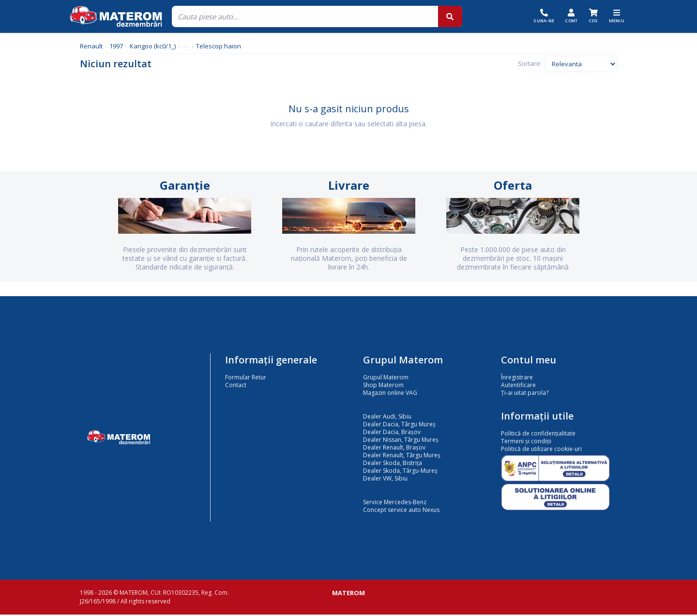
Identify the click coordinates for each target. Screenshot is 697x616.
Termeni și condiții (526, 443)
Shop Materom (383, 386)
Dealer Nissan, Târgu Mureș (401, 441)
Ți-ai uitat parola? (525, 394)
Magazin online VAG (390, 394)
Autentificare (518, 386)
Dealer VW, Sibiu (385, 480)
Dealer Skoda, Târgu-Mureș (400, 472)
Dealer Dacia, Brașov (392, 433)
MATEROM (348, 594)
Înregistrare (517, 379)
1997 (116, 46)
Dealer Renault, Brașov (394, 449)
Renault (91, 46)
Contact (236, 386)
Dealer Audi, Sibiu (387, 418)
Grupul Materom (386, 379)
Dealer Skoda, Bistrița (393, 464)
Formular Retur (246, 379)
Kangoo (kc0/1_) (153, 46)
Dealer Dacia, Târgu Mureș (399, 426)
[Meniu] (617, 16)
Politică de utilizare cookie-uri (541, 450)
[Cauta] (305, 16)
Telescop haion (219, 46)
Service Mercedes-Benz (395, 503)
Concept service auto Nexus (401, 511)
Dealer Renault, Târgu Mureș (402, 457)
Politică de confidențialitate (538, 435)
